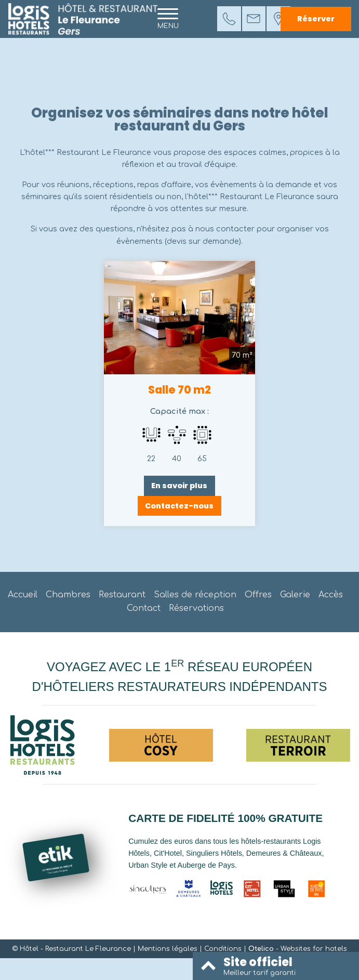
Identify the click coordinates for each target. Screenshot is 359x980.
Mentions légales (168, 949)
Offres (258, 595)
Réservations (196, 608)
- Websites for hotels (298, 949)
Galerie (295, 595)
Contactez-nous (179, 506)
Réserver (316, 19)
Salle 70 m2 (180, 390)
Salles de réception (195, 595)
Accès (331, 595)
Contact (144, 608)
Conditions (223, 949)
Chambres (68, 595)
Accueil (23, 595)
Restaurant (122, 595)
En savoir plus (179, 486)
